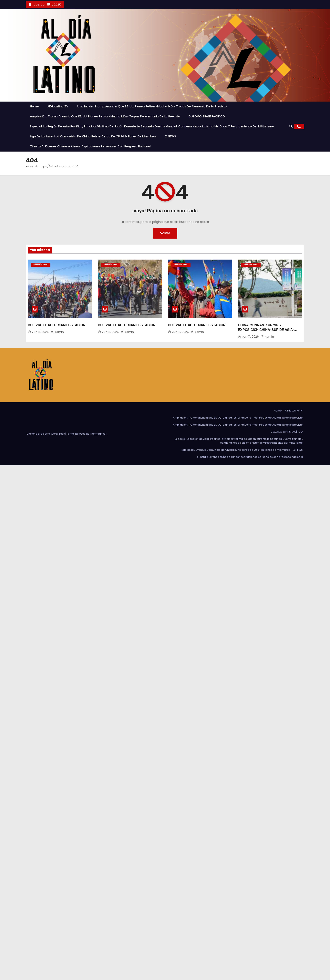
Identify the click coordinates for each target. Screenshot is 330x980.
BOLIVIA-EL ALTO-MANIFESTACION (57, 325)
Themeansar (98, 434)
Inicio (29, 166)
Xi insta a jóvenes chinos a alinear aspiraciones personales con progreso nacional (90, 146)
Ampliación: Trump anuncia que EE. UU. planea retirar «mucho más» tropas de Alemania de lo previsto (152, 106)
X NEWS (170, 136)
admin (57, 332)
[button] (291, 126)
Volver (165, 233)
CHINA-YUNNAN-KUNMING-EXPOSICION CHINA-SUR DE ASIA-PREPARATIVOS (266, 330)
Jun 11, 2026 (41, 332)
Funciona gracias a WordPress (46, 434)
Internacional (41, 265)
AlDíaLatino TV (58, 106)
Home (34, 106)
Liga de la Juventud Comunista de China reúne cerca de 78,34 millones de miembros (93, 136)
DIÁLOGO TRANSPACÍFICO (207, 116)
